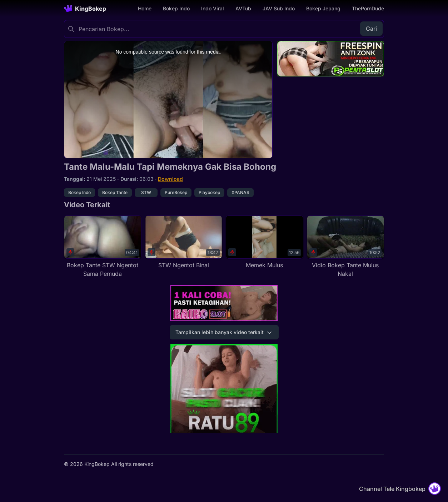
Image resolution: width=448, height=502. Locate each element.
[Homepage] (85, 9)
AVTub (243, 8)
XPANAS (240, 192)
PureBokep (176, 192)
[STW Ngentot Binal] (184, 243)
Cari (371, 29)
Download (170, 179)
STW (146, 192)
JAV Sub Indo (279, 8)
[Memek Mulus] (265, 243)
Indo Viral (213, 8)
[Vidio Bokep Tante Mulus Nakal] (346, 247)
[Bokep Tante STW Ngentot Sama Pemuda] (103, 247)
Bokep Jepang (323, 8)
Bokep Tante (115, 192)
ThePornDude (368, 8)
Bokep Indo (176, 8)
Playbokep (209, 192)
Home (145, 8)
